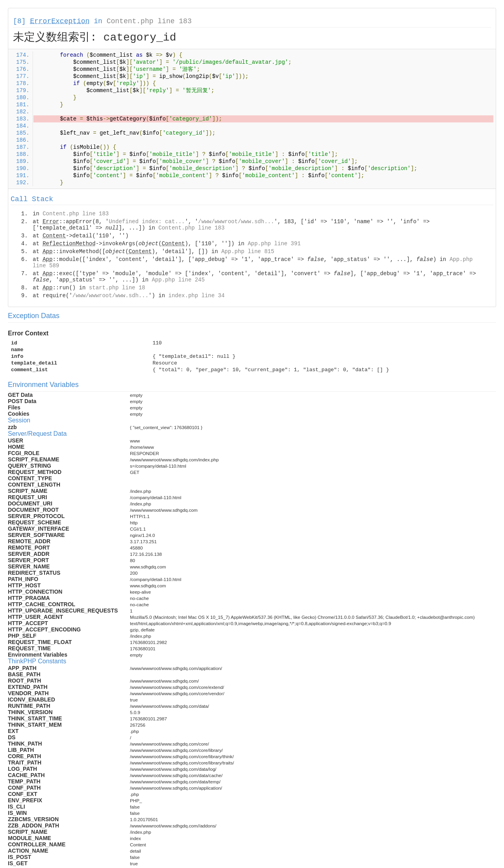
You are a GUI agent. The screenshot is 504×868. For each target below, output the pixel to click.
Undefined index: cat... (147, 222)
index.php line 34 (196, 296)
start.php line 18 (117, 288)
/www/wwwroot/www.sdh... (236, 222)
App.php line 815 (248, 252)
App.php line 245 (178, 280)
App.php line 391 (274, 244)
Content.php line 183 (149, 21)
